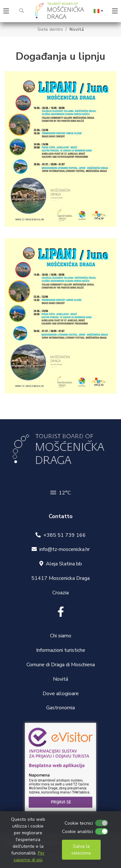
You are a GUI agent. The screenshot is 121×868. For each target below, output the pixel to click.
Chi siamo (61, 636)
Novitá (77, 29)
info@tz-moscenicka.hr (65, 549)
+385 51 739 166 (65, 535)
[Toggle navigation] (6, 11)
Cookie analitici (77, 832)
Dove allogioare (61, 694)
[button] (98, 11)
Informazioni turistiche (61, 650)
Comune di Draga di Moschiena (61, 665)
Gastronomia (60, 708)
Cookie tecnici (79, 823)
